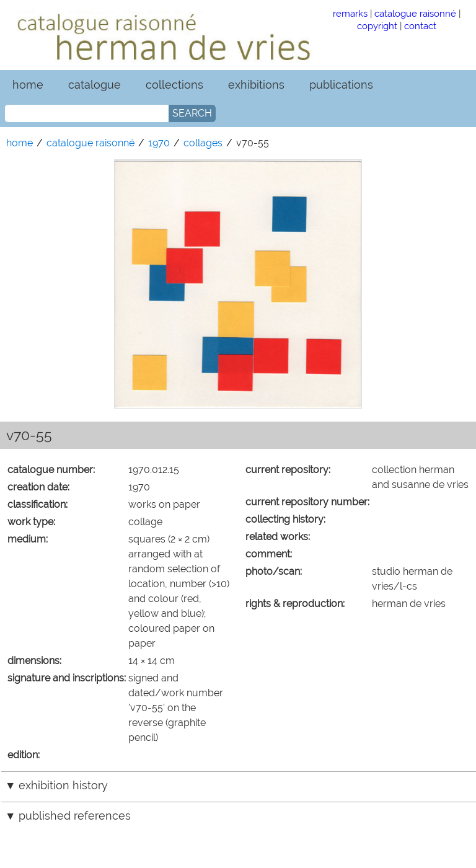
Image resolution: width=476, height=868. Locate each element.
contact (420, 26)
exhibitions (256, 85)
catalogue (95, 85)
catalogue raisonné (415, 13)
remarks (350, 13)
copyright (377, 26)
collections (174, 85)
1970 (159, 143)
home (28, 85)
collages (203, 143)
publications (341, 85)
